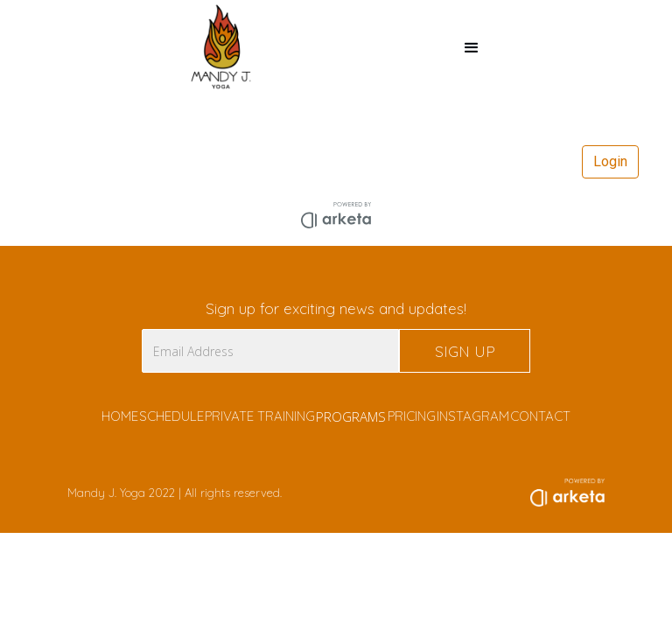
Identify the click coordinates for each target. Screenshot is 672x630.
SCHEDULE (171, 416)
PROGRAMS (351, 416)
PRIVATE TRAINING (260, 416)
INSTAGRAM (473, 416)
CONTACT (540, 416)
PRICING (412, 416)
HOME (120, 416)
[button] (472, 48)
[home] (222, 48)
